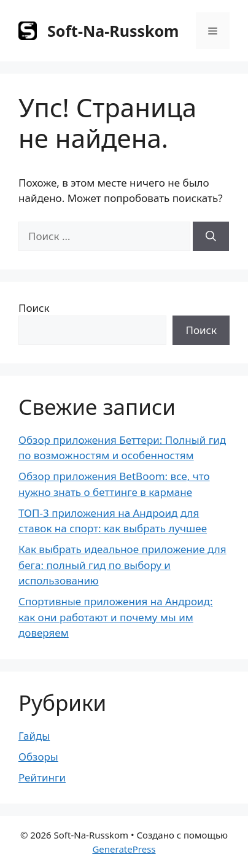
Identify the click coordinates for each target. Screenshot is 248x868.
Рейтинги (42, 777)
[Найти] (211, 236)
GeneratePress (124, 849)
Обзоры (38, 757)
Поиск (34, 308)
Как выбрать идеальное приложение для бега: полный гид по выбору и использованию (122, 565)
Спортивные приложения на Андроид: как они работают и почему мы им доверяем (116, 617)
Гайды (34, 736)
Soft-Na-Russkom (113, 31)
